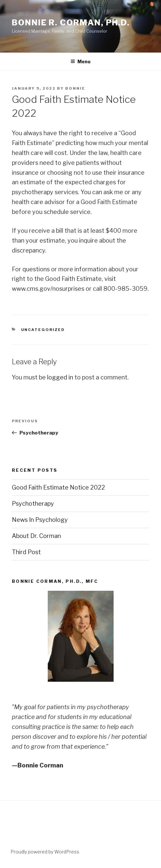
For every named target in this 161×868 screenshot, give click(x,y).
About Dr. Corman (36, 536)
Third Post (26, 552)
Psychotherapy (33, 504)
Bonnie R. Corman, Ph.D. (71, 23)
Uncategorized (43, 330)
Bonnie (75, 88)
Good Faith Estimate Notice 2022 (58, 487)
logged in (60, 377)
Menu (80, 61)
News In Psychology (40, 520)
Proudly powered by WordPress (45, 852)
